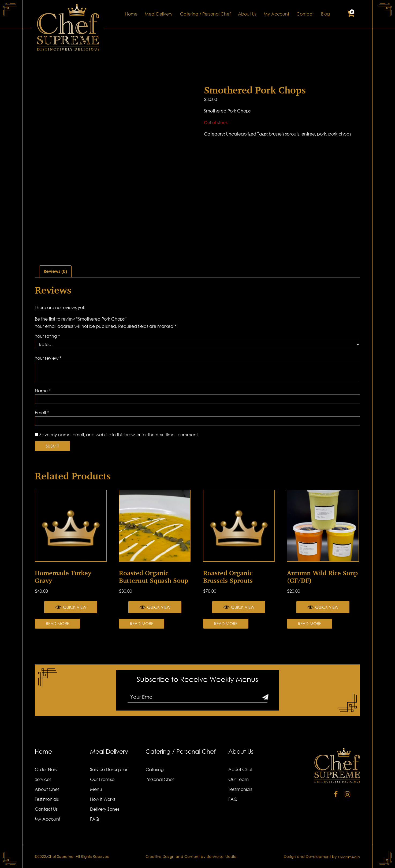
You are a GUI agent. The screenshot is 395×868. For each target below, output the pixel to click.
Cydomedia (349, 857)
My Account (276, 14)
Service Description (109, 769)
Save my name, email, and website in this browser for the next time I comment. (119, 435)
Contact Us (46, 809)
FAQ (95, 819)
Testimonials (47, 799)
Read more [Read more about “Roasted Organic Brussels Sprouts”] (226, 623)
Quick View (71, 607)
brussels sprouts (284, 134)
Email (42, 413)
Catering (155, 769)
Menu (96, 789)
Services (43, 779)
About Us (247, 14)
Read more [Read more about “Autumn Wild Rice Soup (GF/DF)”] (310, 623)
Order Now (46, 769)
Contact (305, 14)
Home (131, 14)
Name (43, 391)
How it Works (103, 799)
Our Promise (102, 779)
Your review (48, 358)
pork (322, 134)
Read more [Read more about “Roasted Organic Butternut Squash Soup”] (142, 623)
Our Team (239, 779)
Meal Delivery (159, 14)
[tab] (55, 271)
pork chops (340, 134)
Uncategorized (241, 134)
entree (308, 134)
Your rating (47, 336)
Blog (325, 14)
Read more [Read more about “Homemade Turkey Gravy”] (57, 623)
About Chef (47, 789)
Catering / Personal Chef (205, 14)
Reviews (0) (55, 271)
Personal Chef (160, 779)
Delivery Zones (105, 809)
